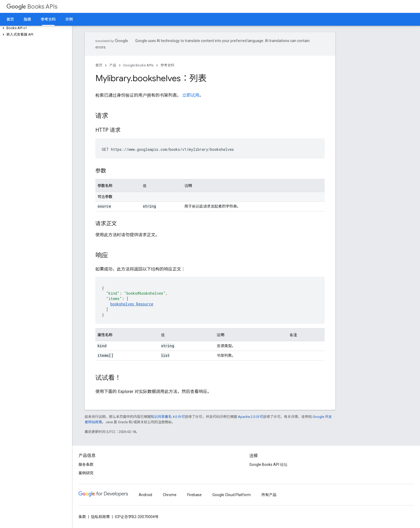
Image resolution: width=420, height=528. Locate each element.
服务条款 (86, 465)
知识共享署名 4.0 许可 (168, 417)
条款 (82, 517)
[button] (35, 28)
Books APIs (32, 7)
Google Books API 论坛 (268, 465)
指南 (27, 19)
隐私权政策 (100, 517)
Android (145, 495)
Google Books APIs (138, 65)
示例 (69, 19)
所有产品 (269, 495)
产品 (113, 65)
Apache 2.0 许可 (250, 417)
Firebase (194, 495)
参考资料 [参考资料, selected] (48, 19)
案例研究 (86, 473)
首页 (10, 19)
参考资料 (167, 65)
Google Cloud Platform (232, 495)
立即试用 (191, 95)
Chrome (170, 495)
